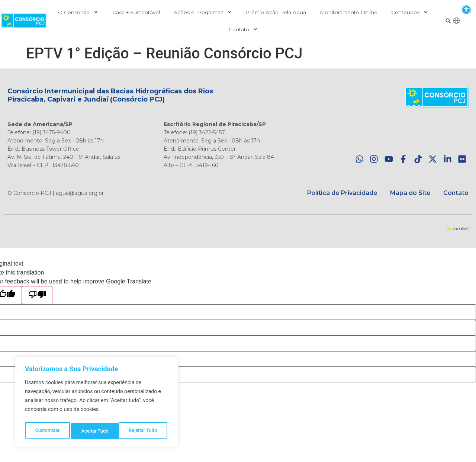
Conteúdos (410, 12)
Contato (243, 29)
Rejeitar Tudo (95, 431)
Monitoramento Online (349, 12)
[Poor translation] (37, 295)
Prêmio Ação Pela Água (276, 12)
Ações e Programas (203, 12)
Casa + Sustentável (136, 12)
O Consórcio (78, 12)
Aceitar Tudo (145, 431)
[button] (466, 9)
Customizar (47, 431)
